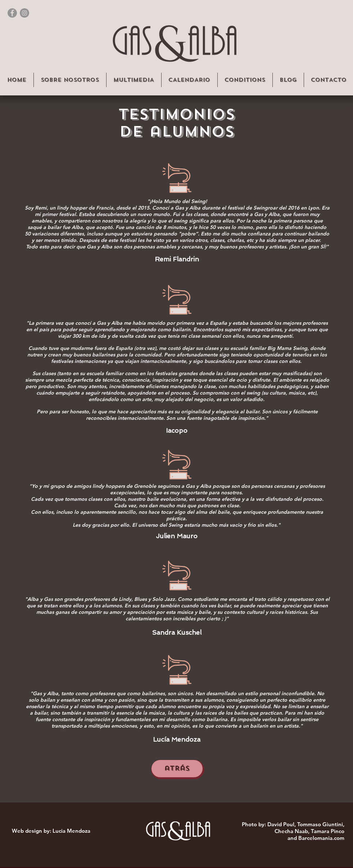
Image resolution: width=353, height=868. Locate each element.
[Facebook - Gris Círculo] (12, 13)
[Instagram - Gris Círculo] (24, 13)
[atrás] (177, 769)
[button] (70, 80)
